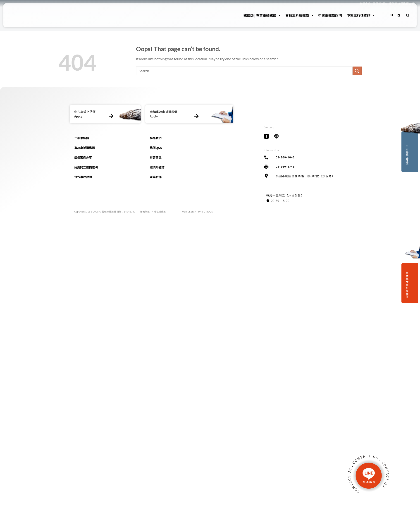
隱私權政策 (160, 211)
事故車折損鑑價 (299, 15)
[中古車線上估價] (111, 116)
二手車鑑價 (82, 138)
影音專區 (156, 157)
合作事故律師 (83, 177)
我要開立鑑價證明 (86, 167)
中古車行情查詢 (361, 15)
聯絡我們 (156, 138)
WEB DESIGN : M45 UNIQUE (197, 211)
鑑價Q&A (156, 148)
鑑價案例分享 (83, 157)
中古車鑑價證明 (330, 15)
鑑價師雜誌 (157, 167)
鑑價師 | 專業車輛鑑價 (262, 15)
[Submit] (357, 71)
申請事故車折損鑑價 (407, 285)
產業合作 (156, 177)
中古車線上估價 (407, 154)
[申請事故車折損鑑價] (197, 116)
